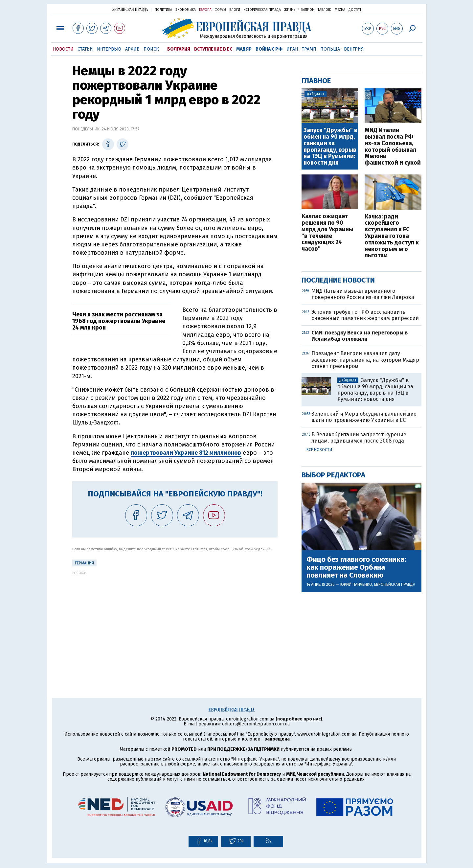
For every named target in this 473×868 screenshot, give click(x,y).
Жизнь (290, 10)
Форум (220, 10)
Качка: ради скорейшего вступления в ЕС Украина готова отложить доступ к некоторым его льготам (392, 236)
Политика (163, 10)
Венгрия (354, 49)
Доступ (355, 10)
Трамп (309, 49)
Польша (330, 49)
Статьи (85, 49)
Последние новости (338, 280)
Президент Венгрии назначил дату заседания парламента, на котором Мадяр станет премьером (365, 360)
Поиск (151, 49)
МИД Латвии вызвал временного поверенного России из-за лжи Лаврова (363, 294)
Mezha (340, 10)
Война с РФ (269, 49)
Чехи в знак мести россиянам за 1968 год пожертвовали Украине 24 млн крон (119, 321)
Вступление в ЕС (213, 49)
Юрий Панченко (356, 584)
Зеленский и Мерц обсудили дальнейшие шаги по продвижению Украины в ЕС (364, 417)
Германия (84, 563)
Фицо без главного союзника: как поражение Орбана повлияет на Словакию (356, 568)
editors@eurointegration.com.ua (256, 724)
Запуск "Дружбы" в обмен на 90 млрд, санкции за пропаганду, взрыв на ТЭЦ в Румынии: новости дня (330, 147)
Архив (132, 49)
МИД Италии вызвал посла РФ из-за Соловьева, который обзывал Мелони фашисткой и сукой (393, 147)
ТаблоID (325, 10)
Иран (292, 49)
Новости (63, 49)
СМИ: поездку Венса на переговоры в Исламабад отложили (360, 336)
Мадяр (244, 49)
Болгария (179, 49)
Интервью (109, 49)
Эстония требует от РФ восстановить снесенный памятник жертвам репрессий (365, 315)
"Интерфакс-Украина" (255, 759)
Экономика (186, 10)
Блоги (235, 10)
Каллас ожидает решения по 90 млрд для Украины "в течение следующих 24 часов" (327, 233)
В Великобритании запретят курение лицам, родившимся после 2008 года (359, 438)
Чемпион (306, 10)
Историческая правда (262, 10)
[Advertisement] (175, 621)
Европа (205, 10)
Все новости (319, 450)
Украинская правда (130, 9)
